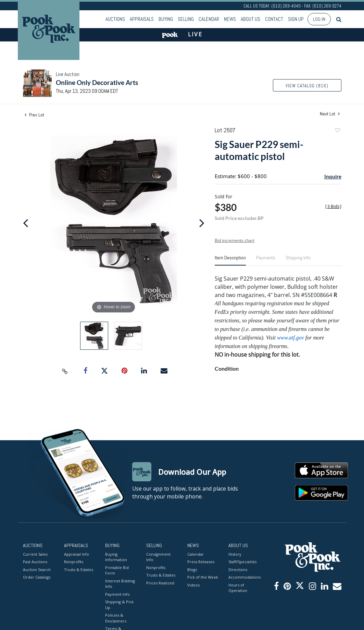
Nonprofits (74, 562)
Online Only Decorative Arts (97, 82)
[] (333, 206)
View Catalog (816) (307, 86)
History (235, 554)
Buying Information (116, 557)
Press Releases (201, 562)
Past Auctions (35, 562)
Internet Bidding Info (120, 584)
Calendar (209, 19)
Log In (319, 19)
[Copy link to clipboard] (65, 371)
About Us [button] (250, 19)
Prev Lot (34, 115)
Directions (238, 570)
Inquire (333, 176)
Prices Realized (160, 583)
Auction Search (37, 570)
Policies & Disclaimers (116, 618)
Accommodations (244, 577)
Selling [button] (186, 19)
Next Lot (330, 114)
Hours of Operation (238, 588)
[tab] (230, 260)
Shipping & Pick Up (119, 605)
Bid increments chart (235, 240)
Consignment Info (158, 557)
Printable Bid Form (117, 570)
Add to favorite (337, 131)
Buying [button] (166, 19)
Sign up (296, 19)
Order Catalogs (37, 577)
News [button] (230, 19)
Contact (274, 19)
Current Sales (35, 554)
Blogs (192, 570)
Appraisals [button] (142, 19)
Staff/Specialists (242, 562)
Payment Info (117, 594)
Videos (193, 585)
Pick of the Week (203, 577)
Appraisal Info (77, 554)
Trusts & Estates (79, 570)
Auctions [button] (115, 19)
